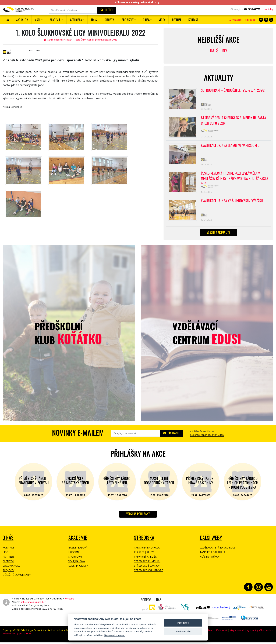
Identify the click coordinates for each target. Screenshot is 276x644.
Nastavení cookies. (115, 635)
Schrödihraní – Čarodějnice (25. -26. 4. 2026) (234, 90)
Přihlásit (171, 436)
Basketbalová (78, 550)
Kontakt (193, 20)
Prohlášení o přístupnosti (214, 633)
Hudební (74, 555)
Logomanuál (11, 568)
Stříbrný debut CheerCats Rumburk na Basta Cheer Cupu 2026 (234, 121)
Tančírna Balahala (147, 550)
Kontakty (269, 9)
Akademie (78, 540)
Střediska (144, 540)
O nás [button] (146, 20)
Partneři (9, 559)
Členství (8, 564)
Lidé (5, 555)
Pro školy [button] (128, 20)
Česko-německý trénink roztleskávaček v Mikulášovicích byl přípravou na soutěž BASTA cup (231, 179)
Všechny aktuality (219, 235)
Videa (162, 20)
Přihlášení (235, 20)
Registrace (249, 20)
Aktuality (22, 20)
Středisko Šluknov (147, 568)
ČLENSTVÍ (110, 20)
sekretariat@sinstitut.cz (33, 605)
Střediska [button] (76, 20)
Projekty (8, 573)
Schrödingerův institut (57, 40)
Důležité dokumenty (17, 578)
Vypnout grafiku (255, 633)
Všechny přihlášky (138, 517)
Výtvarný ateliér (145, 559)
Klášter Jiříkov (144, 555)
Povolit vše (183, 623)
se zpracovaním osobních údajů (207, 438)
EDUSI (94, 20)
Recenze (177, 20)
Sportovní (75, 559)
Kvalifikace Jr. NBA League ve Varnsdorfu (231, 147)
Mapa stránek (237, 633)
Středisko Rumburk (147, 564)
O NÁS (8, 540)
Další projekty (78, 568)
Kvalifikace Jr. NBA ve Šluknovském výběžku (233, 203)
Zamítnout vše (183, 632)
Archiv (269, 633)
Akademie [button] (55, 20)
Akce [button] (38, 20)
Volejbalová (77, 564)
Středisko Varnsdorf (148, 573)
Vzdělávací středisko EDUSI (218, 550)
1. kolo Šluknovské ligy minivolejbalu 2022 (95, 40)
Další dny (219, 50)
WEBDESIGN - (17, 636)
